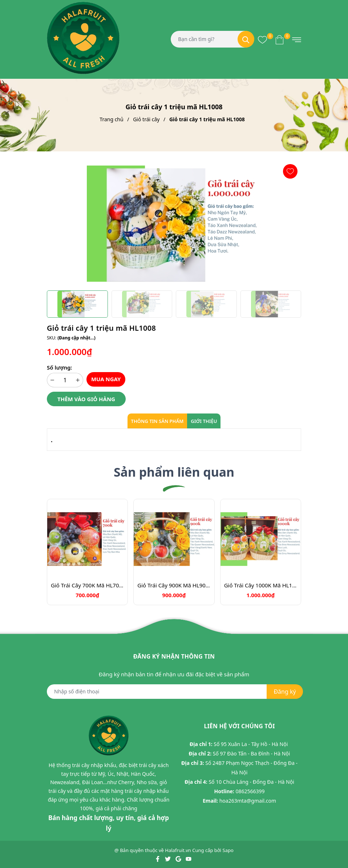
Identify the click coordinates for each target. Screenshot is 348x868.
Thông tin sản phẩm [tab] (157, 421)
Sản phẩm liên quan (174, 472)
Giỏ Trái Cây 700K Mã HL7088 (87, 585)
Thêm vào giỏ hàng (86, 399)
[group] (174, 224)
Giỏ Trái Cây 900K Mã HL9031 (174, 585)
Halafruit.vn (178, 851)
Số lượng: (59, 367)
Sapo (228, 851)
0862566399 (250, 791)
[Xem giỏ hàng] (280, 39)
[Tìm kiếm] (246, 39)
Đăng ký (285, 692)
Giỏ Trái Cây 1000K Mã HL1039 (261, 585)
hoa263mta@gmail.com (248, 801)
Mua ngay (106, 379)
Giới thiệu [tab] (204, 421)
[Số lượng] (65, 380)
